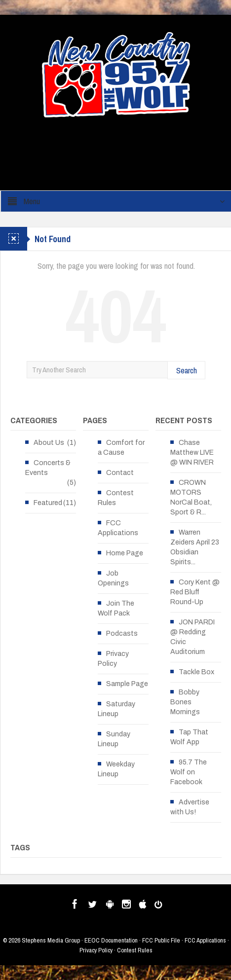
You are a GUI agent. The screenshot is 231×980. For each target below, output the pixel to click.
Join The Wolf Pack (116, 608)
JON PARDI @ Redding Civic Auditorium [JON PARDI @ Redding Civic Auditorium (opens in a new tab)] (192, 637)
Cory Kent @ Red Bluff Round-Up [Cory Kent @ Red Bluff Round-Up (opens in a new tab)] (195, 592)
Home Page (125, 553)
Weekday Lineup (116, 769)
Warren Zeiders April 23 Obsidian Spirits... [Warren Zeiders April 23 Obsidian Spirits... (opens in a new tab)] (195, 547)
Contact (120, 473)
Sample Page (127, 684)
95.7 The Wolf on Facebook (189, 772)
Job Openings (113, 578)
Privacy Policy (113, 659)
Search (187, 370)
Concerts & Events (48, 468)
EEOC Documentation (111, 940)
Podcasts (122, 634)
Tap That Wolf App (189, 737)
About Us (49, 443)
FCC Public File (161, 940)
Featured (48, 503)
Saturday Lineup (116, 709)
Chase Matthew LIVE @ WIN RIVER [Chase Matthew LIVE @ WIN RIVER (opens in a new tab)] (192, 453)
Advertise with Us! (190, 807)
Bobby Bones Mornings (185, 702)
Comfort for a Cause (121, 448)
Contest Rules (116, 498)
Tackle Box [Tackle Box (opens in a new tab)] (196, 672)
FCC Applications (118, 528)
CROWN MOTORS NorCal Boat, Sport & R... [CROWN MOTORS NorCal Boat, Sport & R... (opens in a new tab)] (191, 497)
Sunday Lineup (114, 739)
